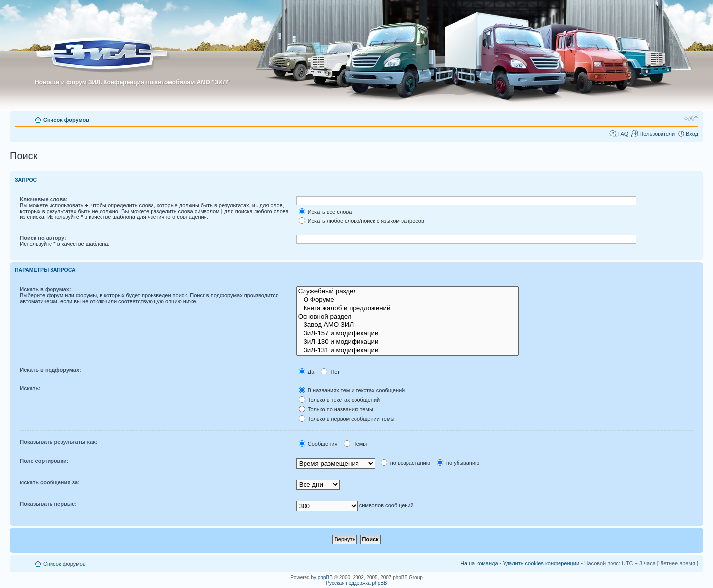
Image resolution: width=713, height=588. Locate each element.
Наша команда (479, 563)
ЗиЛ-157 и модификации (407, 334)
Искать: (30, 388)
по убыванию (458, 463)
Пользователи (657, 134)
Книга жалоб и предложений (407, 308)
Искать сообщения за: (50, 482)
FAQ (623, 134)
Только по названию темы (336, 409)
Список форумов (66, 120)
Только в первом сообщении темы (347, 419)
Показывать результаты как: (58, 442)
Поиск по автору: (43, 238)
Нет (330, 372)
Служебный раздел (407, 292)
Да (307, 372)
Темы (355, 444)
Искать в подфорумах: (51, 370)
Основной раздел (407, 317)
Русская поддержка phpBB (356, 583)
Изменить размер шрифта (691, 118)
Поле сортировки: (44, 461)
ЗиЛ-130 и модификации (407, 342)
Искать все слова (325, 212)
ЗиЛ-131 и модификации (407, 350)
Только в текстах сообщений (339, 400)
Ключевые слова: (44, 199)
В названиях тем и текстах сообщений (352, 390)
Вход (692, 134)
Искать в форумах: (45, 289)
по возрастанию (406, 463)
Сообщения (318, 444)
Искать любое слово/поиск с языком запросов (361, 221)
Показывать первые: (48, 504)
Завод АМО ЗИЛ (407, 325)
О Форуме (407, 300)
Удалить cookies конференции (541, 563)
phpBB (325, 577)
